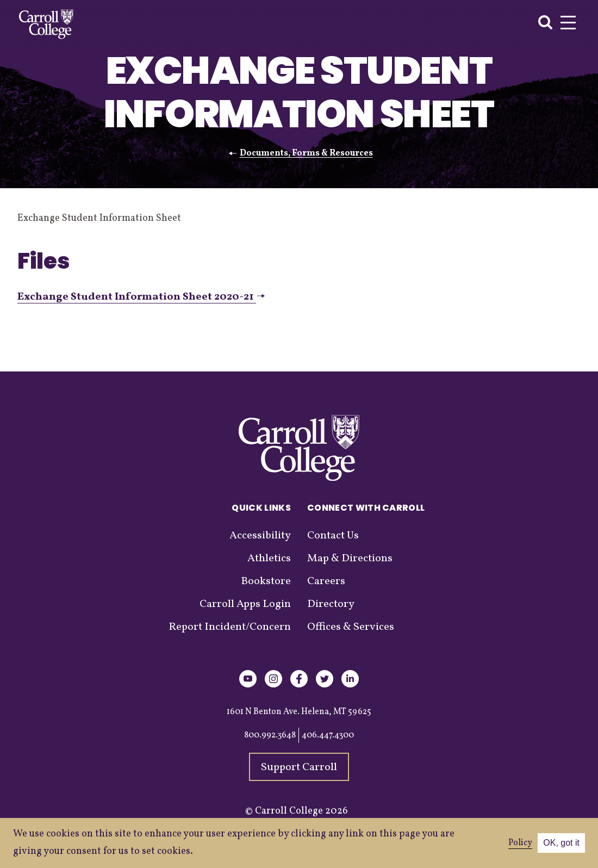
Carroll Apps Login (245, 604)
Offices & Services (351, 627)
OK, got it (561, 843)
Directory (331, 604)
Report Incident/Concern (230, 627)
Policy (520, 843)
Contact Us (333, 536)
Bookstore (266, 581)
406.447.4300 (328, 735)
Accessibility (260, 536)
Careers (326, 581)
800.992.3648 (270, 735)
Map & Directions (350, 559)
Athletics (269, 559)
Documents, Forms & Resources (306, 153)
